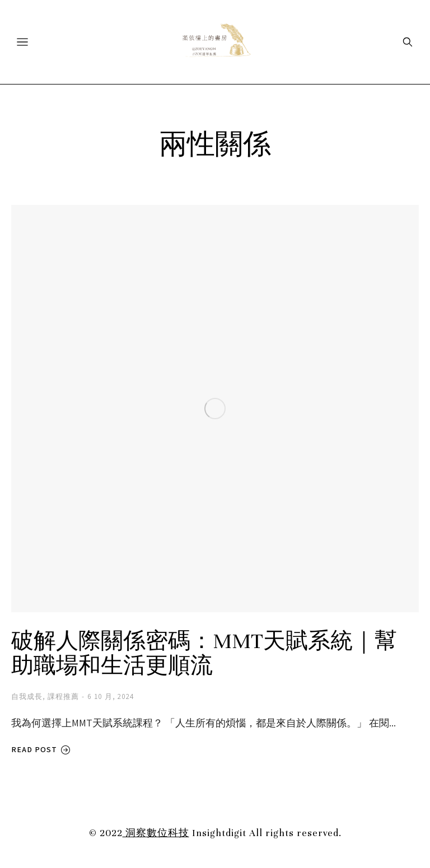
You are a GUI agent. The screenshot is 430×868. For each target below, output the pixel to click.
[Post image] (215, 409)
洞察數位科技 (156, 833)
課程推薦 (63, 696)
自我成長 (27, 696)
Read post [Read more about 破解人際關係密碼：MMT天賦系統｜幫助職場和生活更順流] (41, 750)
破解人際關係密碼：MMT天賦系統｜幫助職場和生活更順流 (204, 654)
